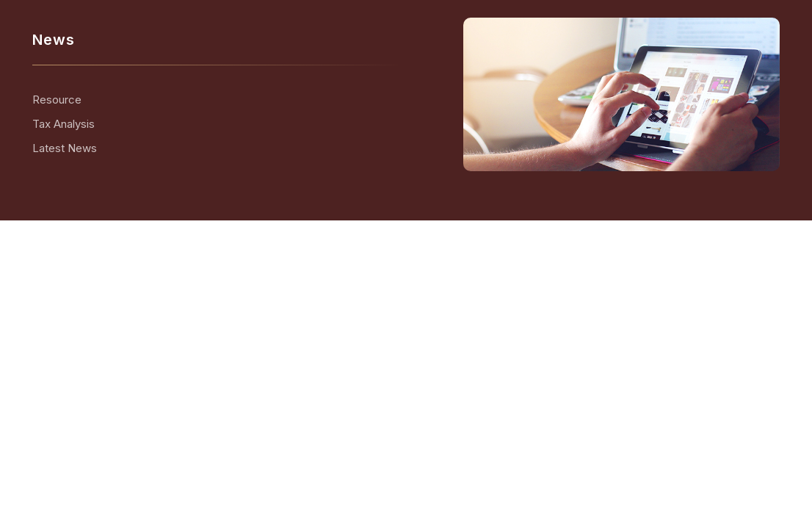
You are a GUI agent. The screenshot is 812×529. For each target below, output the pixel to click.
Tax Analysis (64, 124)
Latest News (65, 148)
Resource (57, 100)
